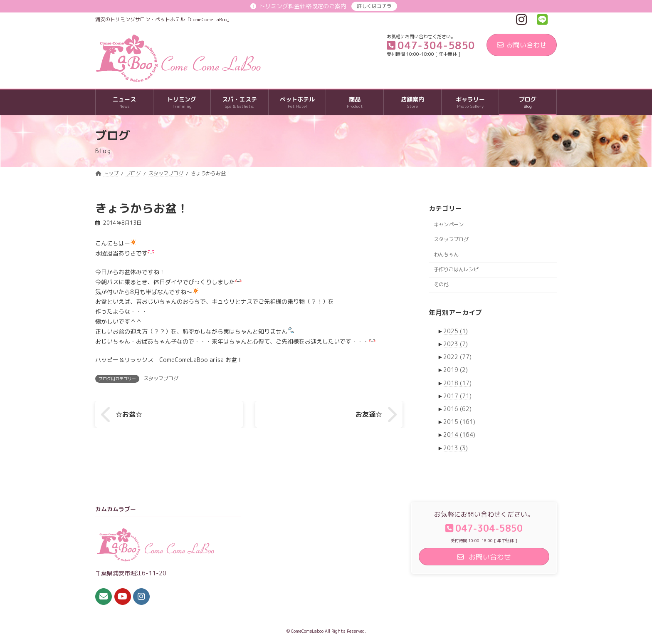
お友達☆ (369, 414)
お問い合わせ (522, 45)
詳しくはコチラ (374, 6)
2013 (456, 448)
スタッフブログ (161, 378)
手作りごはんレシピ (456, 269)
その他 (441, 284)
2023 (456, 344)
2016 (457, 409)
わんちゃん (446, 254)
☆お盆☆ (129, 414)
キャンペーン (449, 224)
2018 (457, 383)
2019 (456, 370)
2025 (456, 331)
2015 (459, 422)
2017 (457, 396)
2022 (457, 357)
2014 (459, 435)
